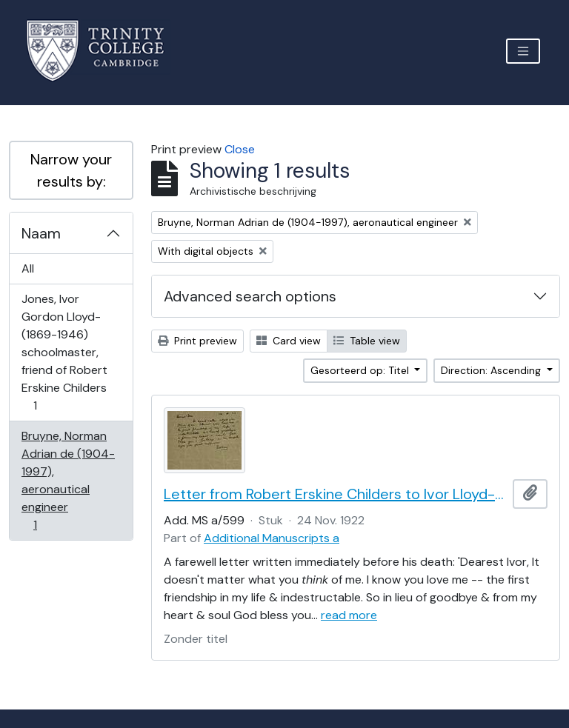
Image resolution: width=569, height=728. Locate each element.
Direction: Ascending (492, 370)
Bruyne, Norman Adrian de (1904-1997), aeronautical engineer (68, 480)
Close (240, 149)
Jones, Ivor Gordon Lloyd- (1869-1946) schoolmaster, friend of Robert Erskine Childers (64, 352)
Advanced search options (250, 296)
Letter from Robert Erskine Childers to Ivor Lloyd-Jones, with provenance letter (335, 494)
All (28, 268)
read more (349, 615)
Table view (367, 341)
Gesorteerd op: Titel (361, 370)
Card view (289, 341)
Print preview (197, 341)
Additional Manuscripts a (272, 538)
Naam (41, 233)
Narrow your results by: (71, 170)
